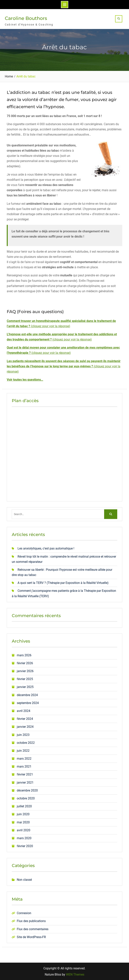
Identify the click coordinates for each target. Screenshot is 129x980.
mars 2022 (24, 759)
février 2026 (25, 663)
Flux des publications (31, 921)
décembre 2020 (27, 790)
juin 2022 (23, 750)
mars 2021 (24, 766)
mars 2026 (24, 655)
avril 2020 (24, 830)
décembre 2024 (27, 695)
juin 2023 (23, 735)
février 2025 (25, 679)
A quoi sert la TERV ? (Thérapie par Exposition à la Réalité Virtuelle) (63, 583)
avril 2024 (24, 711)
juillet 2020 (24, 806)
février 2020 (25, 846)
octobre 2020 (26, 798)
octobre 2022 (26, 743)
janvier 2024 (25, 727)
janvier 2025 (25, 687)
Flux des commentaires (33, 929)
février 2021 (25, 774)
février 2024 (25, 719)
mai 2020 (23, 822)
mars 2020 (24, 838)
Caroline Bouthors (26, 18)
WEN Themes (75, 974)
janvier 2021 (25, 782)
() (64, 366)
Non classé (24, 879)
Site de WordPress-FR (31, 937)
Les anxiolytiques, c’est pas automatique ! (46, 548)
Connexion (24, 913)
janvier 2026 (25, 671)
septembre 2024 (28, 703)
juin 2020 (23, 814)
